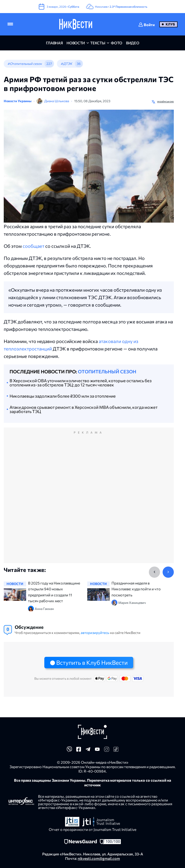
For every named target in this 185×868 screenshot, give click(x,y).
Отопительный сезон (107, 371)
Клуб (170, 24)
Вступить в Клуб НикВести (92, 662)
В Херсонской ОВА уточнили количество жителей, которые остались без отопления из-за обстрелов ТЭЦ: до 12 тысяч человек (81, 383)
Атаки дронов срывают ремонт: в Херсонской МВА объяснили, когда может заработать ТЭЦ (84, 409)
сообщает (33, 246)
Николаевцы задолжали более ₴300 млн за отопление (63, 396)
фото (117, 43)
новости (76, 43)
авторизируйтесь (95, 633)
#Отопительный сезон (25, 64)
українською (165, 101)
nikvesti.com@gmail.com (99, 858)
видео (133, 43)
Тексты (98, 43)
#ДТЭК (66, 64)
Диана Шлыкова (57, 101)
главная (54, 43)
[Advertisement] (89, 500)
